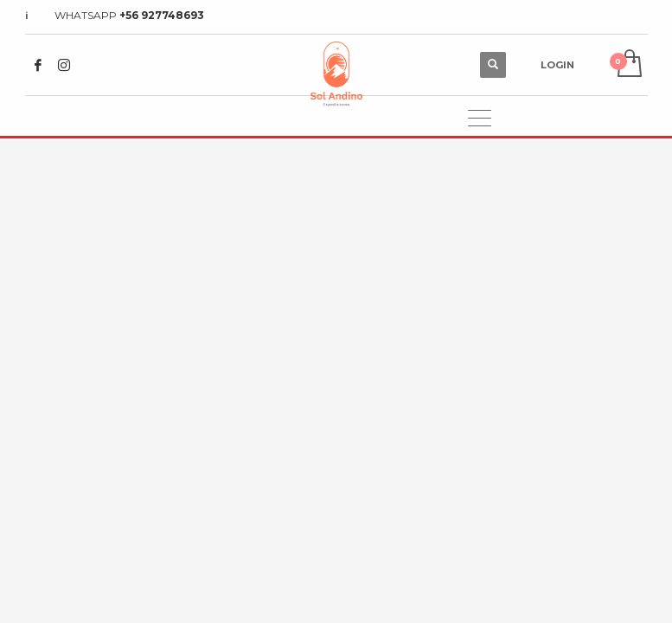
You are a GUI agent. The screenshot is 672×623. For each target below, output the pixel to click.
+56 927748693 (162, 15)
